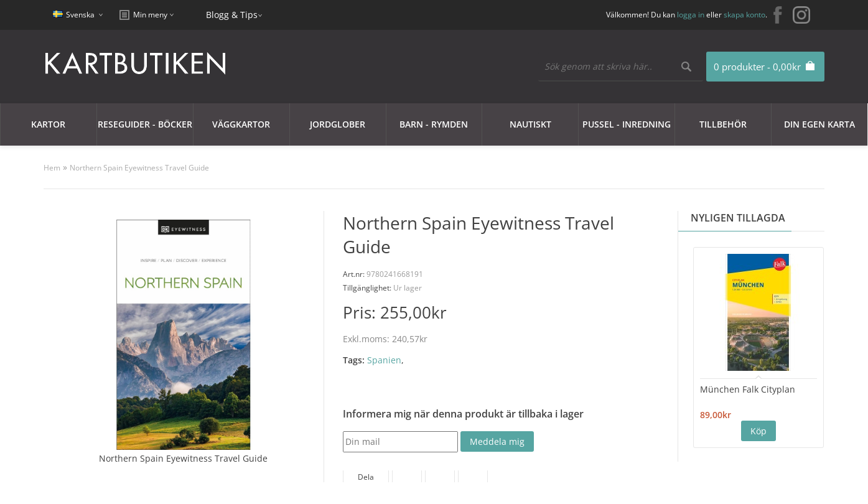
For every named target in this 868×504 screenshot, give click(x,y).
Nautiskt (530, 124)
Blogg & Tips (232, 15)
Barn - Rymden (434, 124)
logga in (691, 15)
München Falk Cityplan (748, 389)
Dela (366, 477)
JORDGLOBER (338, 124)
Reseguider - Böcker (145, 124)
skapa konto (744, 15)
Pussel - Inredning (627, 124)
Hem (52, 168)
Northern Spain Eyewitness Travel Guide (139, 168)
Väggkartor (241, 124)
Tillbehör (723, 124)
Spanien (384, 360)
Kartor (48, 124)
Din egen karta (819, 124)
